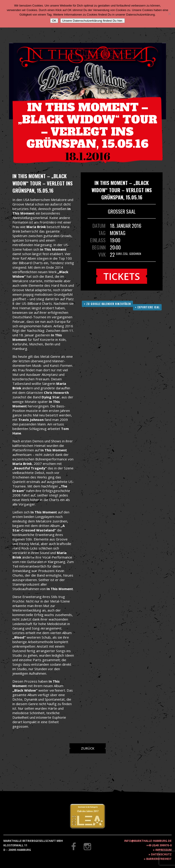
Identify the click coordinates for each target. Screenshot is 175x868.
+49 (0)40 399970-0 (159, 845)
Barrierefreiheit (159, 859)
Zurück (88, 748)
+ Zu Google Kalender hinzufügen (107, 304)
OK (54, 21)
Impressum (163, 850)
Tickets (122, 276)
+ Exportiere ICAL (147, 307)
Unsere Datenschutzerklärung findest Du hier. (93, 21)
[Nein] (169, 14)
